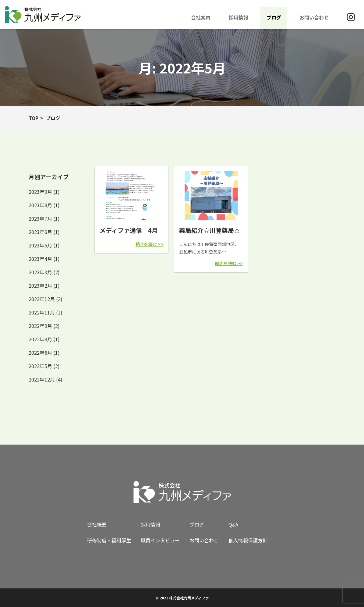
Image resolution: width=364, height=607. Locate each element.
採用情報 (239, 17)
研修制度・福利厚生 (109, 540)
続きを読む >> (149, 244)
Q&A (233, 524)
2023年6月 (40, 232)
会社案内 (201, 17)
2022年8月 (40, 339)
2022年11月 (42, 312)
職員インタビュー (160, 540)
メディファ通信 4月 (129, 230)
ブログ (274, 17)
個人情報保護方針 (248, 540)
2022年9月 (40, 326)
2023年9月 (40, 192)
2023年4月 (40, 259)
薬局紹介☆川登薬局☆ (210, 230)
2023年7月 (40, 218)
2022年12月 (42, 299)
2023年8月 (40, 205)
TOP (34, 118)
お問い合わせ (314, 17)
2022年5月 (40, 366)
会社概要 (97, 524)
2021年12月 (42, 379)
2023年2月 (40, 286)
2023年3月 (40, 272)
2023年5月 (40, 245)
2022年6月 (40, 353)
